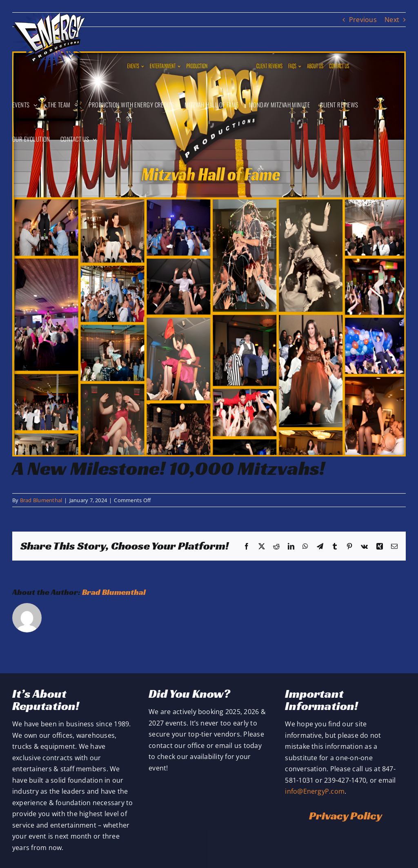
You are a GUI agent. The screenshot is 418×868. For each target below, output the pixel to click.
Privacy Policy (346, 816)
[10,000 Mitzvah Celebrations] (209, 254)
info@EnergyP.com (315, 791)
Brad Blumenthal (41, 500)
